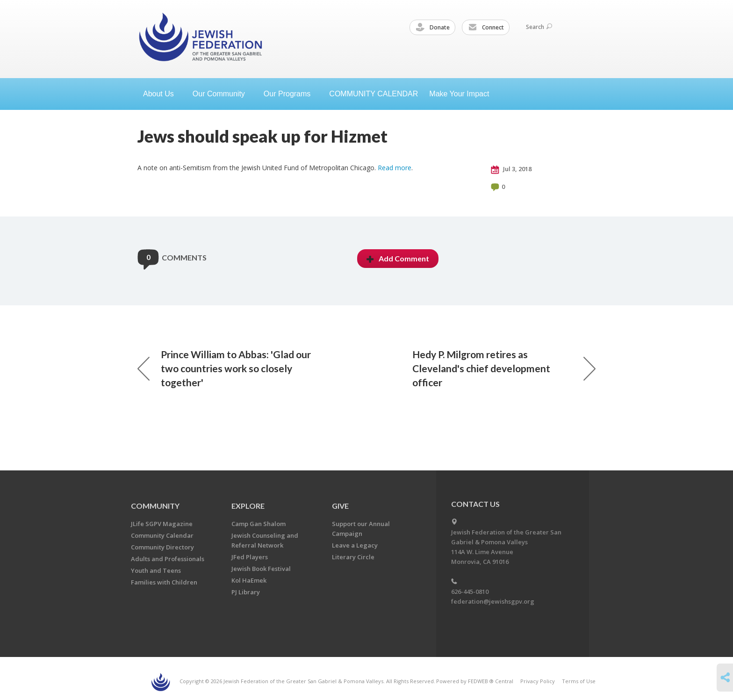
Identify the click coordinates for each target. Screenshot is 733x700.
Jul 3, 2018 (511, 169)
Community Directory (162, 547)
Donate (433, 28)
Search (539, 27)
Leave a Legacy (355, 545)
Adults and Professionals (168, 559)
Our (291, 94)
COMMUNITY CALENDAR (374, 94)
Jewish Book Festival (261, 569)
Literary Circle (353, 557)
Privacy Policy (538, 681)
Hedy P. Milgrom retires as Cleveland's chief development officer (504, 368)
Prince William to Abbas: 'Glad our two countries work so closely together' (224, 368)
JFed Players (250, 557)
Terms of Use (579, 681)
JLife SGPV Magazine (162, 524)
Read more (395, 168)
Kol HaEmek (249, 580)
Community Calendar (162, 535)
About (162, 94)
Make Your (463, 94)
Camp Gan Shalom (259, 524)
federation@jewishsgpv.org (493, 601)
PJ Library (246, 592)
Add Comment (398, 258)
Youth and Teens (156, 570)
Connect (486, 28)
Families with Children (164, 582)
